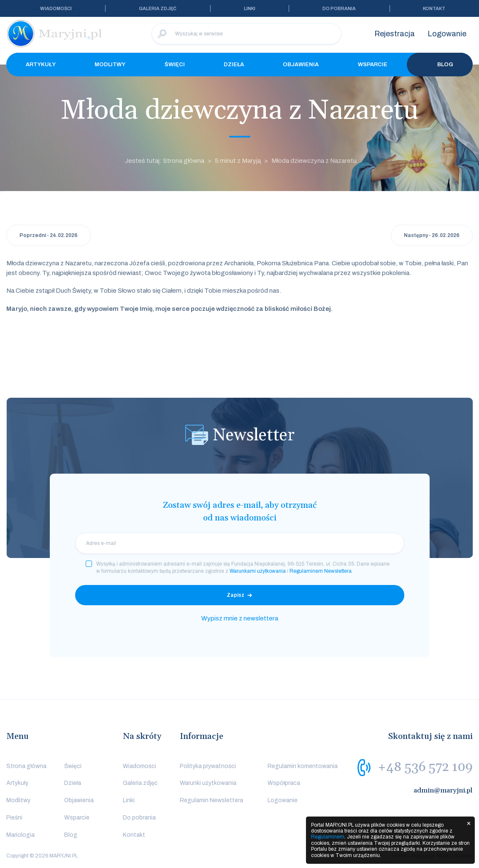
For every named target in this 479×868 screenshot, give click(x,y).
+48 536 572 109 (425, 767)
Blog (440, 65)
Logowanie (447, 34)
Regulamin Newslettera (211, 800)
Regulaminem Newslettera (321, 571)
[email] (240, 543)
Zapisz (235, 595)
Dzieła (234, 65)
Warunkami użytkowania (258, 571)
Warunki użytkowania (208, 783)
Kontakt (434, 8)
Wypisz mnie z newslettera (240, 618)
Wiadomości (56, 8)
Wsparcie (373, 65)
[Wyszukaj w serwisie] (246, 34)
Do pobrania (339, 8)
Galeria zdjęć (158, 8)
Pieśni (14, 818)
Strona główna (26, 766)
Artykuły (41, 65)
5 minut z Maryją (238, 161)
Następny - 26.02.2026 (432, 235)
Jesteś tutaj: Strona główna (165, 161)
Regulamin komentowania (303, 766)
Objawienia (301, 65)
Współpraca (284, 783)
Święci (175, 65)
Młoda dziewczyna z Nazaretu (314, 161)
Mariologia (20, 835)
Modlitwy (110, 65)
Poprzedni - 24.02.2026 (49, 235)
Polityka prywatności (208, 766)
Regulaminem (328, 837)
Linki (250, 8)
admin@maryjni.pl (443, 790)
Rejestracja (395, 34)
